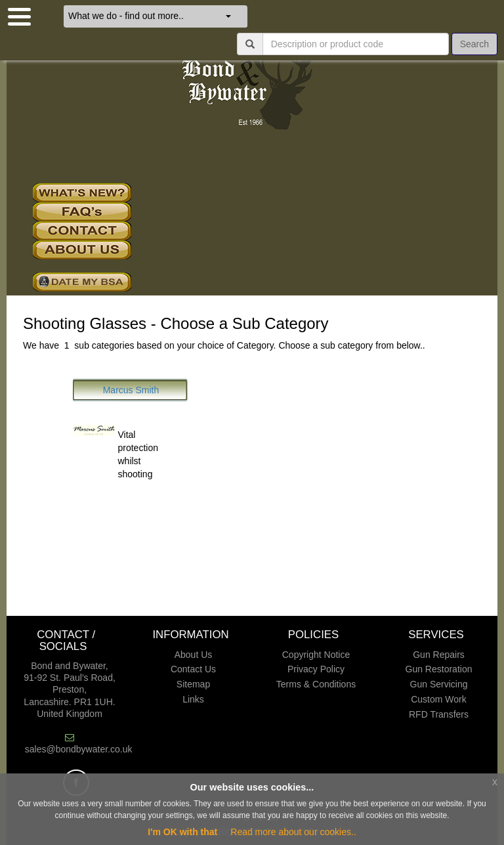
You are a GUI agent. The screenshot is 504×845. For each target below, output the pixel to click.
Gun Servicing (439, 684)
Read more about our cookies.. (293, 832)
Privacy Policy (316, 669)
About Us (194, 655)
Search (474, 44)
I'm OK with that (182, 832)
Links (193, 699)
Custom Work (439, 699)
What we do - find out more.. (150, 16)
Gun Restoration (439, 669)
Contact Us (193, 669)
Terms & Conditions (316, 684)
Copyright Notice (316, 655)
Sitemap (193, 684)
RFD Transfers (439, 714)
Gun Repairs (439, 655)
